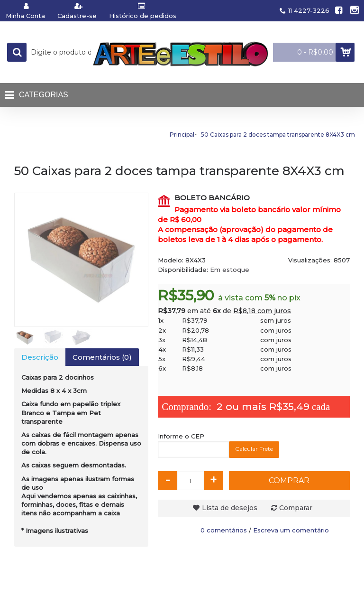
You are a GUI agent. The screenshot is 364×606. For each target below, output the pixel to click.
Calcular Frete (254, 449)
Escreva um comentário (291, 530)
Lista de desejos (230, 508)
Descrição (40, 357)
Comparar (296, 508)
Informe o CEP (181, 436)
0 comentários (224, 530)
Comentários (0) (102, 357)
